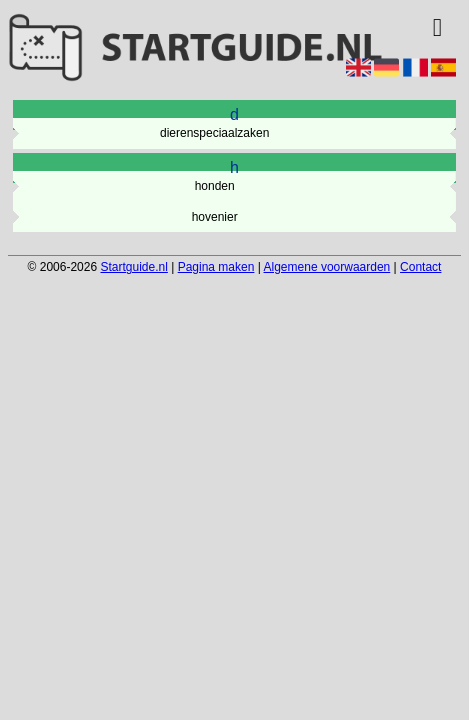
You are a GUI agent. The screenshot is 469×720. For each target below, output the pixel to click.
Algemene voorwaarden (327, 267)
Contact (420, 267)
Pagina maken (216, 267)
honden (215, 186)
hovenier (215, 217)
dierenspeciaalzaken (214, 133)
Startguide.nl (133, 267)
